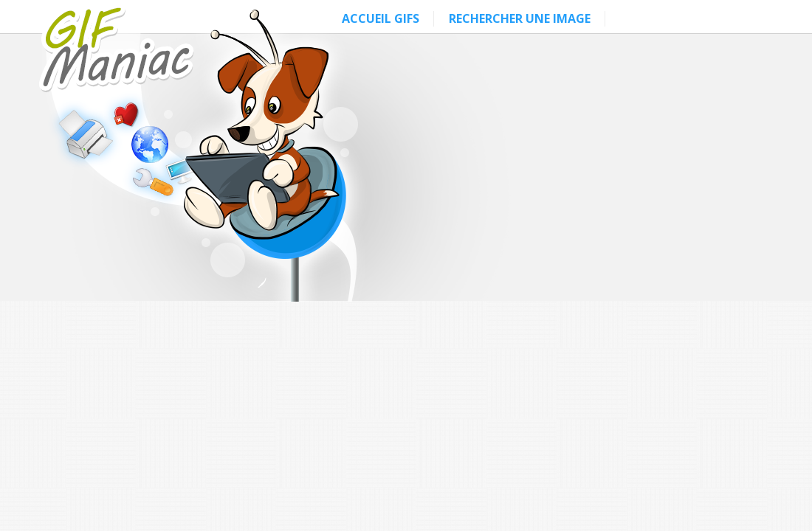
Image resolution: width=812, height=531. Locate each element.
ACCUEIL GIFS (381, 18)
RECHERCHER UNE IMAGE (520, 18)
